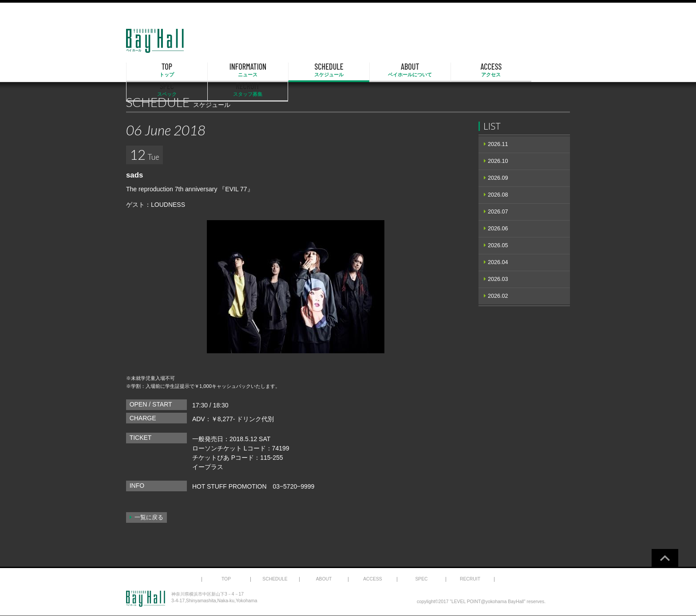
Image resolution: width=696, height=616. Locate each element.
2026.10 (498, 161)
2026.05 (498, 245)
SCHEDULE (285, 70)
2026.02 (498, 296)
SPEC (475, 70)
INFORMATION (221, 70)
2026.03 (498, 279)
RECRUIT (538, 70)
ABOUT (348, 70)
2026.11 (498, 144)
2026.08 (498, 195)
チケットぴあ (211, 458)
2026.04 (498, 262)
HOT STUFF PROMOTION (230, 486)
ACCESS (411, 70)
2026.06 (498, 229)
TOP (158, 70)
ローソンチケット (217, 448)
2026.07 (498, 212)
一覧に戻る (149, 517)
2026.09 (498, 178)
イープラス (208, 467)
